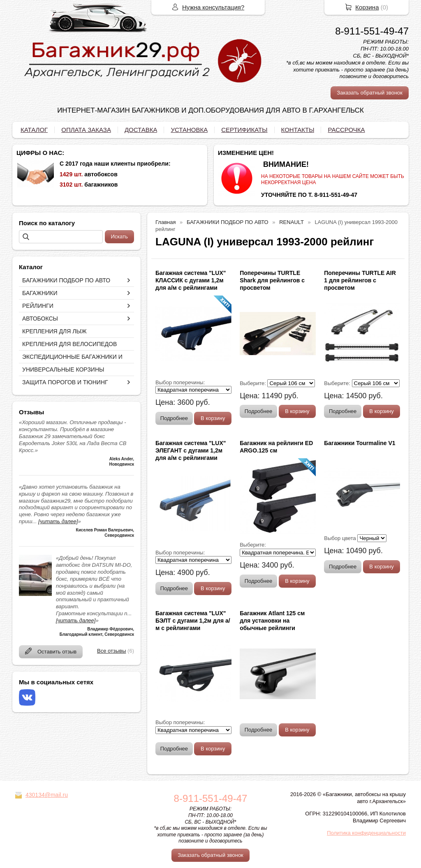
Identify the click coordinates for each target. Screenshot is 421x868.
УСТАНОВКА (189, 130)
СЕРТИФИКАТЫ (244, 130)
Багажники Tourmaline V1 (360, 443)
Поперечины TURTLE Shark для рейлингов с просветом (272, 280)
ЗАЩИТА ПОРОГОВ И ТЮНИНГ (65, 382)
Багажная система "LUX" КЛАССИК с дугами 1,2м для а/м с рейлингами (191, 280)
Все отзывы (111, 651)
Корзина (367, 7)
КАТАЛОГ (34, 130)
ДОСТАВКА (141, 130)
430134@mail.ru (47, 795)
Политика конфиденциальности (366, 833)
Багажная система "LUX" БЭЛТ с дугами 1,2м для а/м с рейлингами (193, 621)
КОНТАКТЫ (298, 130)
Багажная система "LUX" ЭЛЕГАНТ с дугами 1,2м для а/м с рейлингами (191, 450)
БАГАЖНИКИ (40, 293)
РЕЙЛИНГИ (38, 306)
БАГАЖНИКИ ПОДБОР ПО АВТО (66, 280)
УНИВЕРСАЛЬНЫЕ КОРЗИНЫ (63, 369)
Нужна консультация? (213, 7)
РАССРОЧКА (346, 130)
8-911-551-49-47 (372, 31)
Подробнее (174, 418)
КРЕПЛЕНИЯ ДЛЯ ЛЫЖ (54, 331)
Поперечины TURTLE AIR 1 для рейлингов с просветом (360, 280)
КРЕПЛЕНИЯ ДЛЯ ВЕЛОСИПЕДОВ (69, 344)
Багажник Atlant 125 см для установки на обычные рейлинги (272, 621)
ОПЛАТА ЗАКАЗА (86, 130)
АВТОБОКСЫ (40, 319)
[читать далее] (58, 521)
